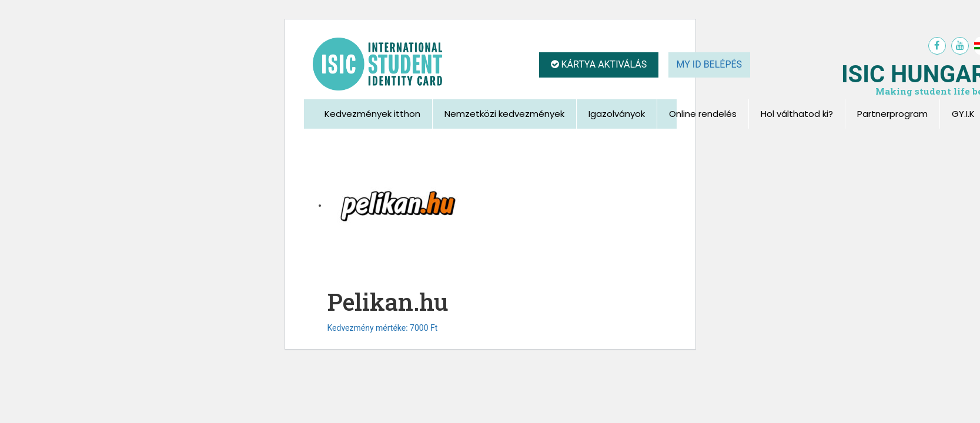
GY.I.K (963, 114)
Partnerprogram (892, 114)
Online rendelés (703, 114)
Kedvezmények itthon (372, 114)
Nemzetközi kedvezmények (504, 114)
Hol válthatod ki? (797, 114)
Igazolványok (617, 114)
